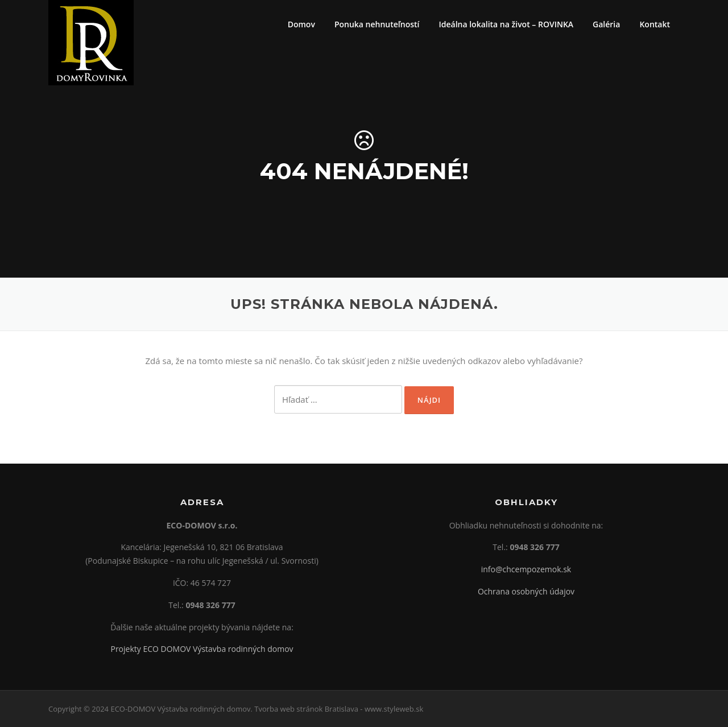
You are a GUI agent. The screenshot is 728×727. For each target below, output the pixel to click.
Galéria (606, 24)
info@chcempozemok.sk (526, 569)
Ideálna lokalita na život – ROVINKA (506, 24)
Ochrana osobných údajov (526, 591)
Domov (301, 24)
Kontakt (655, 24)
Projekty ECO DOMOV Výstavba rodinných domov (202, 649)
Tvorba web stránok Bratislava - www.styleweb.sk (339, 709)
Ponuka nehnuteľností (377, 24)
